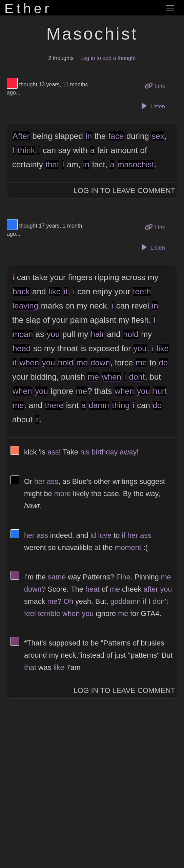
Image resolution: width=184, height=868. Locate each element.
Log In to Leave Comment (124, 190)
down (100, 363)
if (124, 535)
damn (99, 405)
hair (98, 334)
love (105, 535)
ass (53, 452)
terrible (49, 613)
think (26, 150)
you (53, 334)
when (29, 363)
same (57, 577)
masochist (136, 164)
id (93, 535)
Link (157, 86)
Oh (68, 601)
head (22, 348)
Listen (152, 106)
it (66, 291)
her (39, 481)
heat (93, 589)
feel (30, 613)
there (54, 405)
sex (158, 136)
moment (128, 547)
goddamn (125, 601)
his (85, 452)
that (52, 164)
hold (131, 334)
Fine (123, 577)
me (82, 363)
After (21, 136)
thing (121, 405)
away (128, 452)
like (55, 291)
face (116, 136)
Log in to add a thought (108, 58)
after (151, 589)
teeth (142, 291)
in (89, 136)
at (98, 547)
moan (23, 334)
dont (137, 377)
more (63, 494)
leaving (25, 306)
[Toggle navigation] (170, 8)
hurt (160, 391)
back (21, 291)
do (163, 363)
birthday (105, 452)
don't (160, 601)
